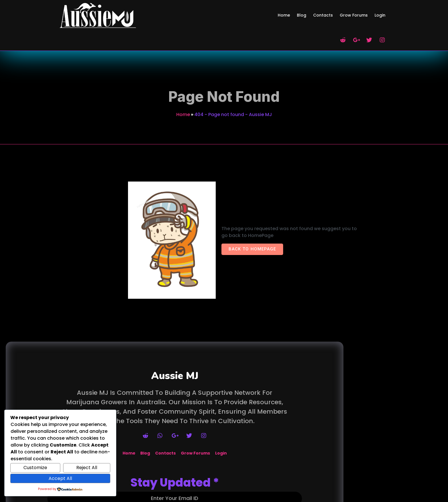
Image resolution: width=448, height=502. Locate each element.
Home (183, 84)
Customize (35, 468)
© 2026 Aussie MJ (224, 498)
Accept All (60, 478)
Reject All (87, 468)
